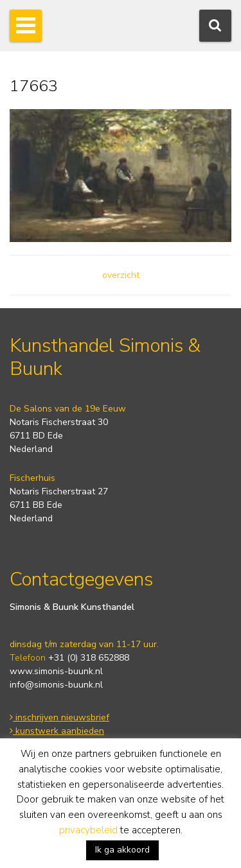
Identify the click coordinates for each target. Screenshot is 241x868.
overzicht (121, 275)
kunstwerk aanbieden (57, 731)
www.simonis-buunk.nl (56, 671)
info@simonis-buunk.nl (56, 685)
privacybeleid (88, 830)
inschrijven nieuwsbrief (59, 717)
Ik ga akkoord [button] (122, 850)
